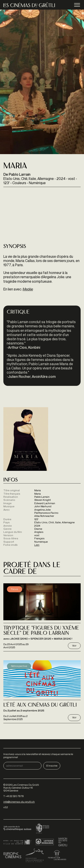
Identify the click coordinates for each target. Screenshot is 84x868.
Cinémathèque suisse (17, 829)
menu (77, 5)
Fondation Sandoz (35, 855)
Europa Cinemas (12, 855)
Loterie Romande (45, 842)
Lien (37, 545)
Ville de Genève (17, 842)
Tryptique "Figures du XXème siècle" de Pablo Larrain (41, 631)
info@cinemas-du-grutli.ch (19, 802)
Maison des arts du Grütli (63, 842)
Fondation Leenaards (57, 855)
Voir (74, 645)
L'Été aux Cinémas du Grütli (40, 705)
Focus (15, 589)
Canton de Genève (43, 829)
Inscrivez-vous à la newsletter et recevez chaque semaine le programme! (38, 755)
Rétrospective (19, 666)
